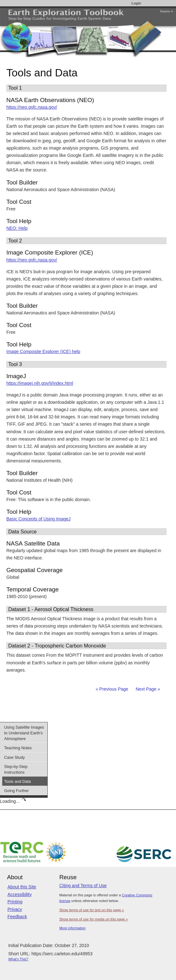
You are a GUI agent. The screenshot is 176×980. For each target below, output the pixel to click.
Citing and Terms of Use (83, 886)
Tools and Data (17, 782)
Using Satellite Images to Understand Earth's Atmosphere (24, 733)
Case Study (14, 758)
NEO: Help (17, 228)
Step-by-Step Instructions (16, 770)
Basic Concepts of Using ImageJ (38, 519)
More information (73, 928)
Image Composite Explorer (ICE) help (43, 351)
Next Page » (147, 689)
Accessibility (19, 894)
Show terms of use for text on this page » (92, 910)
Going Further (17, 791)
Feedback (17, 917)
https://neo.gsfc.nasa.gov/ (32, 107)
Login (136, 3)
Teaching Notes (18, 748)
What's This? (18, 959)
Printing (15, 902)
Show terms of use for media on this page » (94, 919)
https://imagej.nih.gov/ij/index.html (40, 383)
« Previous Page (112, 689)
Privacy (15, 909)
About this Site (22, 887)
